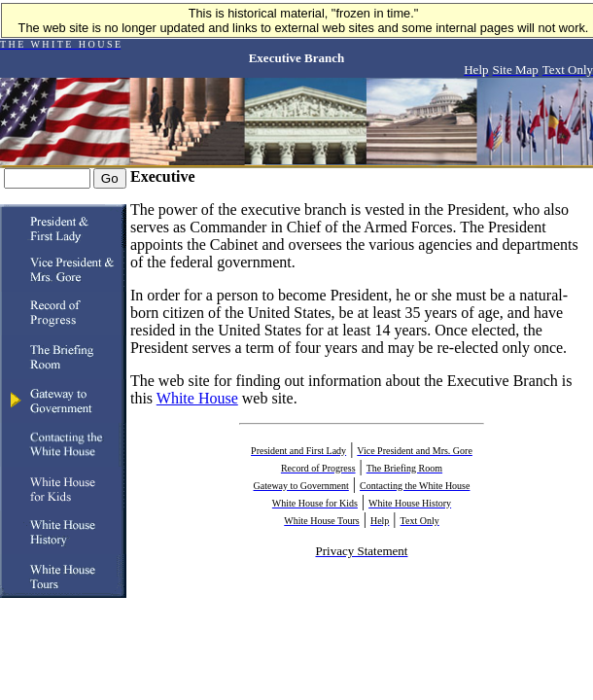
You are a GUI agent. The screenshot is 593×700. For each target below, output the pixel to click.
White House (197, 398)
